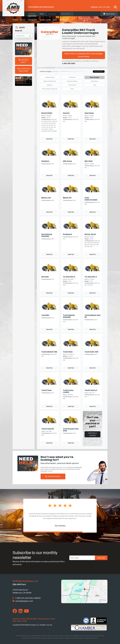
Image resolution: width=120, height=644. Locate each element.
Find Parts (32, 14)
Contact (24, 621)
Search (23, 619)
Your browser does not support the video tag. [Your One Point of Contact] (24, 81)
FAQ (19, 621)
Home (15, 20)
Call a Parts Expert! (24, 61)
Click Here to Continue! (93, 434)
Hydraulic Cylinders (72, 81)
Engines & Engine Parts (50, 81)
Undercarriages (95, 77)
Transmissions (72, 85)
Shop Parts (16, 619)
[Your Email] (82, 558)
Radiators (50, 85)
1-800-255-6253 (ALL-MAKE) (28, 598)
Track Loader (45, 20)
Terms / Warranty (44, 619)
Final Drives (72, 77)
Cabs (95, 85)
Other (72, 89)
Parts (23, 20)
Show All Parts (99, 72)
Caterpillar (32, 20)
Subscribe (101, 558)
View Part (49, 139)
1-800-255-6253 (104, 7)
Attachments (95, 81)
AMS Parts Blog (32, 619)
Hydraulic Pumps (50, 77)
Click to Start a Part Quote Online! (24, 70)
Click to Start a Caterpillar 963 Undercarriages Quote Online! (84, 55)
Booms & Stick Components (50, 89)
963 (55, 20)
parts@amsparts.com (24, 601)
